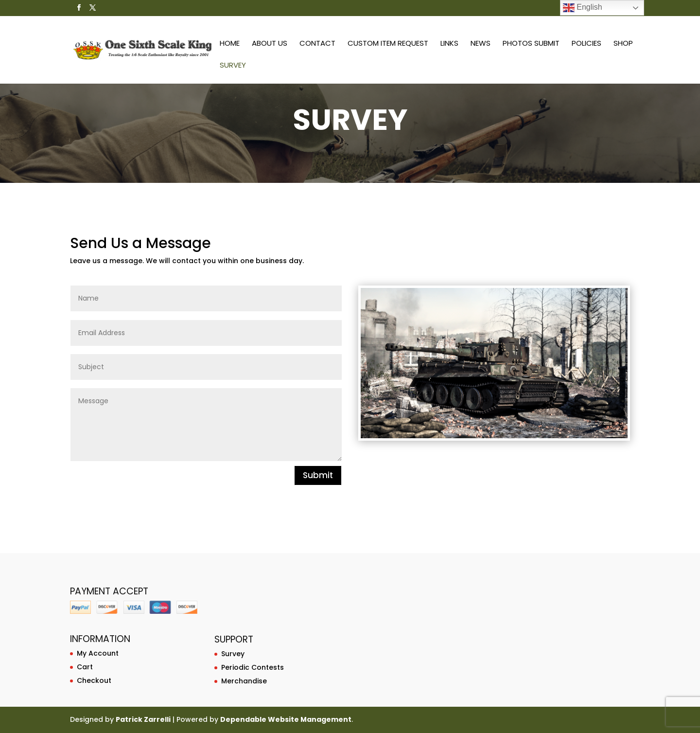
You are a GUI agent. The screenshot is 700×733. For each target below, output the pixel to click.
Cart (85, 667)
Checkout (94, 680)
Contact (317, 44)
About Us (269, 44)
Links (449, 44)
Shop (623, 44)
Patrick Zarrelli (143, 719)
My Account (98, 653)
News (480, 44)
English (583, 8)
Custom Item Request (387, 44)
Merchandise (244, 681)
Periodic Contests (253, 667)
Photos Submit (531, 44)
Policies (586, 44)
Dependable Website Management (286, 719)
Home (229, 44)
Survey (658, 44)
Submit (318, 475)
